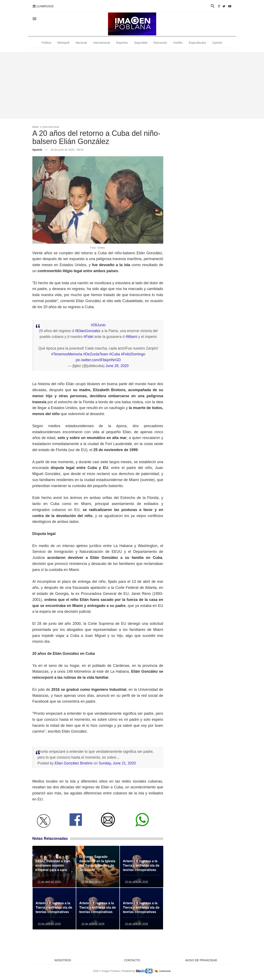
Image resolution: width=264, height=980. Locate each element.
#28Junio (98, 325)
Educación (160, 43)
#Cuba (115, 354)
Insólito (178, 43)
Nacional (81, 43)
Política (46, 43)
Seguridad (141, 43)
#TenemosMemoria (67, 354)
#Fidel (88, 337)
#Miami (131, 337)
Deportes (122, 43)
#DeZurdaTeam (96, 354)
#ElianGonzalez (88, 331)
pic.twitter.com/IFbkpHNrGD (98, 360)
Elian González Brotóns (74, 763)
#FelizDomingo (133, 354)
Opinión (217, 43)
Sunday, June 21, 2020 (117, 763)
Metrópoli (63, 43)
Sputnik (37, 150)
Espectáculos (197, 43)
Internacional (101, 43)
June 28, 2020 (117, 366)
